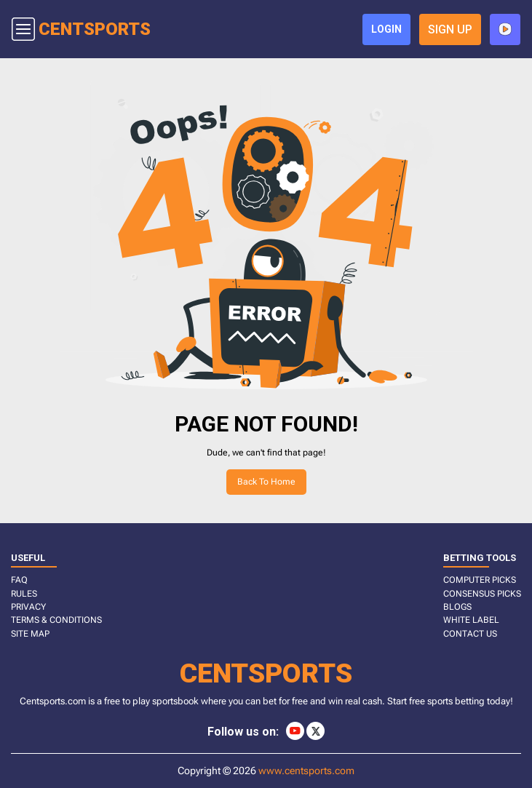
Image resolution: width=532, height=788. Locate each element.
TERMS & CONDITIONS (56, 620)
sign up (450, 29)
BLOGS (457, 607)
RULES (24, 594)
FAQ (19, 580)
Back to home (266, 482)
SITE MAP (30, 634)
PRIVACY (28, 607)
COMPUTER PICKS (480, 580)
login (386, 29)
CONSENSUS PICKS (482, 594)
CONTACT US (470, 634)
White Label (471, 620)
